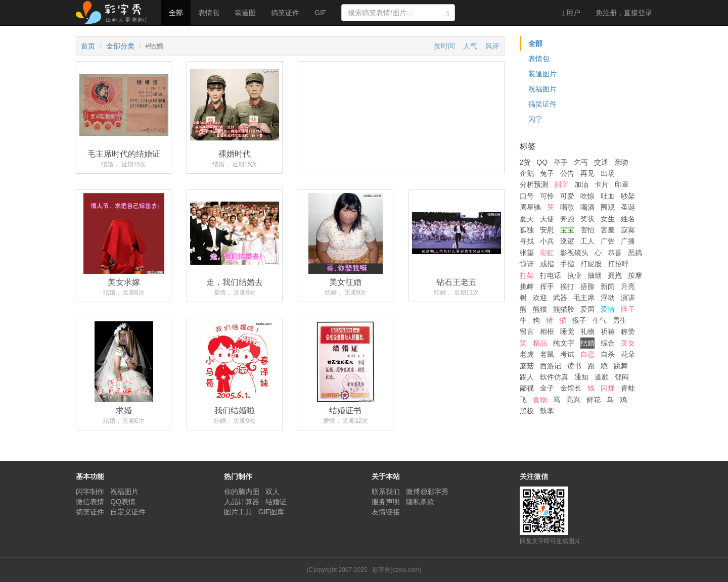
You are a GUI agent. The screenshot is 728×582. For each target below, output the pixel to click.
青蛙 (628, 388)
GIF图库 (271, 512)
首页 (88, 46)
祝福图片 (542, 89)
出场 (608, 173)
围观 (608, 207)
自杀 (608, 354)
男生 (620, 320)
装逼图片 (542, 74)
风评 (492, 46)
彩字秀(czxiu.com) (397, 570)
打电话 (551, 275)
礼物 (587, 331)
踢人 (527, 377)
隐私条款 (420, 502)
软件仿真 (554, 377)
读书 (574, 366)
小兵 (547, 241)
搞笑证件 (285, 13)
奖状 (587, 219)
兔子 (547, 173)
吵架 (628, 196)
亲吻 (621, 162)
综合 (608, 343)
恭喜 (615, 253)
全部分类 (120, 46)
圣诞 (628, 207)
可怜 (547, 196)
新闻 (608, 286)
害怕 (587, 230)
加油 (581, 184)
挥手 (547, 286)
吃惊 (587, 196)
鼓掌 (547, 411)
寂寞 (628, 230)
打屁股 (591, 264)
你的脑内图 (242, 492)
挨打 (567, 286)
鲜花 (594, 400)
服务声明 (386, 502)
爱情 (608, 309)
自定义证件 (128, 512)
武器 (560, 298)
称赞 (628, 331)
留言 (527, 331)
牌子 (628, 309)
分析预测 (534, 184)
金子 (547, 388)
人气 (470, 46)
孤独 (527, 230)
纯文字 (564, 343)
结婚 (587, 343)
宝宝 (567, 230)
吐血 (608, 196)
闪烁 (608, 388)
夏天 (527, 219)
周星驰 (530, 207)
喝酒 (587, 207)
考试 (567, 354)
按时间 (444, 46)
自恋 (587, 354)
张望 (527, 253)
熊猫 (540, 309)
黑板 (527, 411)
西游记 (551, 366)
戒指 (547, 264)
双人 (272, 492)
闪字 (535, 119)
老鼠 (547, 354)
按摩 (635, 275)
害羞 (608, 230)
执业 (574, 275)
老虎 (527, 354)
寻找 (527, 241)
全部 (176, 13)
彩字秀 (115, 13)
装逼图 (245, 13)
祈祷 (608, 331)
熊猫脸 (564, 309)
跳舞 (621, 366)
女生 (608, 219)
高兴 (573, 400)
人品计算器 (242, 502)
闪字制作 (90, 492)
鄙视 (527, 388)
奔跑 (567, 219)
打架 (527, 275)
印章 (622, 184)
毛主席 (584, 298)
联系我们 (386, 492)
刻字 (561, 184)
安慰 (547, 230)
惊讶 (527, 264)
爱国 (587, 309)
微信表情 (90, 502)
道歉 (602, 377)
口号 (527, 196)
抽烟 (595, 275)
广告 (608, 241)
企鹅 (527, 173)
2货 (525, 162)
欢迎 (540, 298)
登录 (624, 13)
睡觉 (567, 331)
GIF (320, 13)
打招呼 (618, 264)
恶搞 (635, 253)
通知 (581, 377)
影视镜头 (574, 253)
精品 (540, 343)
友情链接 (386, 512)
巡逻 (567, 241)
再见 (587, 173)
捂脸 (587, 286)
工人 (587, 241)
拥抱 (615, 275)
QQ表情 (123, 502)
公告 (567, 173)
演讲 (628, 298)
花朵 (628, 354)
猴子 (579, 320)
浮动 (608, 298)
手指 (567, 264)
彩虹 (547, 253)
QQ (542, 162)
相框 (547, 331)
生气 (600, 320)
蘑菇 (527, 366)
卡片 (602, 184)
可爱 (567, 196)
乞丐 (581, 162)
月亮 (628, 286)
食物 (540, 400)
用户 (571, 13)
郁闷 (622, 377)
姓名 (628, 219)
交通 (601, 162)
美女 (628, 343)
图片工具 (238, 512)
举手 (561, 162)
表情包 (209, 13)
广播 (628, 241)
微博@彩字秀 (427, 492)
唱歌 (567, 207)
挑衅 (527, 286)
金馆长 (571, 388)
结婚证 (276, 502)
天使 (547, 219)
